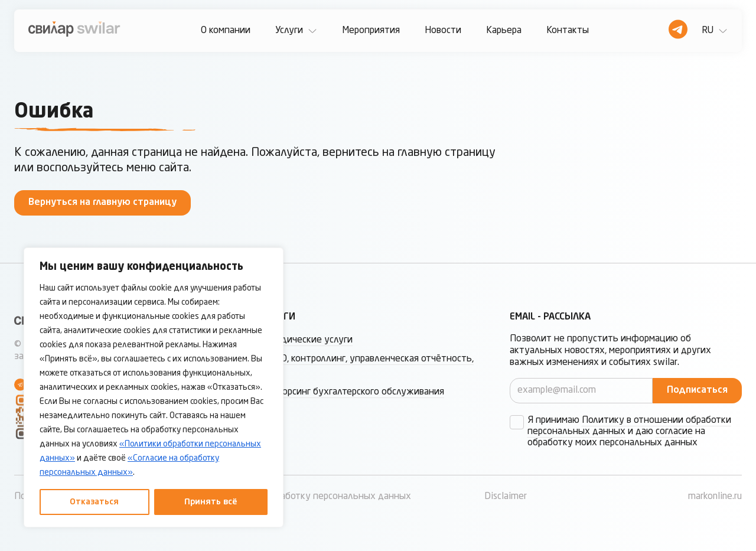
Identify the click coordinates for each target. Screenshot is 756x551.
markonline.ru (715, 497)
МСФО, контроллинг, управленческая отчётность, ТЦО (368, 366)
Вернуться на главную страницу (102, 203)
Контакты (568, 31)
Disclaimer (506, 497)
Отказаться (94, 502)
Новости (443, 31)
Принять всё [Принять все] (211, 502)
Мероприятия (371, 31)
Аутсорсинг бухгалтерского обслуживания (353, 392)
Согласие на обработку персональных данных (312, 497)
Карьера (504, 31)
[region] (154, 387)
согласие (674, 432)
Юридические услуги (307, 340)
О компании (226, 31)
